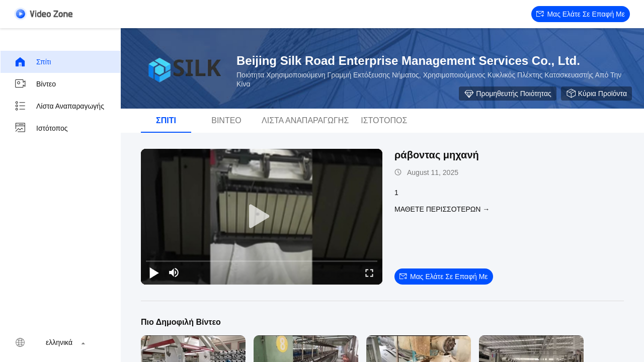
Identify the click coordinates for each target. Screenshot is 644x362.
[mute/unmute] (174, 273)
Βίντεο (35, 84)
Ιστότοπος (41, 128)
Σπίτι (32, 62)
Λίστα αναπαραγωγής (59, 106)
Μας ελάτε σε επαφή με (581, 14)
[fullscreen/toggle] (369, 273)
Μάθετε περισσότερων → (442, 209)
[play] (262, 217)
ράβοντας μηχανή (437, 155)
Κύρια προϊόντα (596, 94)
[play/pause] (154, 273)
